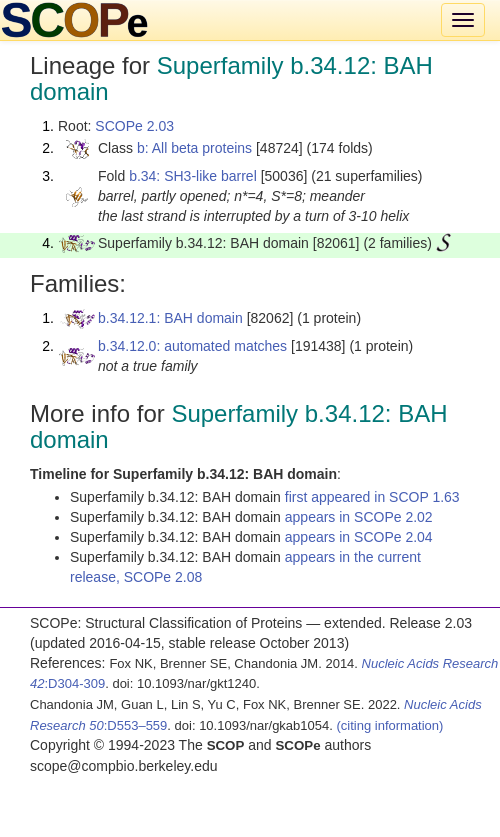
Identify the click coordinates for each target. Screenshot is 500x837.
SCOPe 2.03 (134, 126)
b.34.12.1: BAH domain (170, 318)
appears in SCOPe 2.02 (359, 517)
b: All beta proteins (194, 148)
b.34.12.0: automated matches (192, 346)
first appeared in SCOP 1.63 (372, 497)
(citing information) (389, 725)
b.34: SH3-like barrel (193, 176)
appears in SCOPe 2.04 (359, 537)
